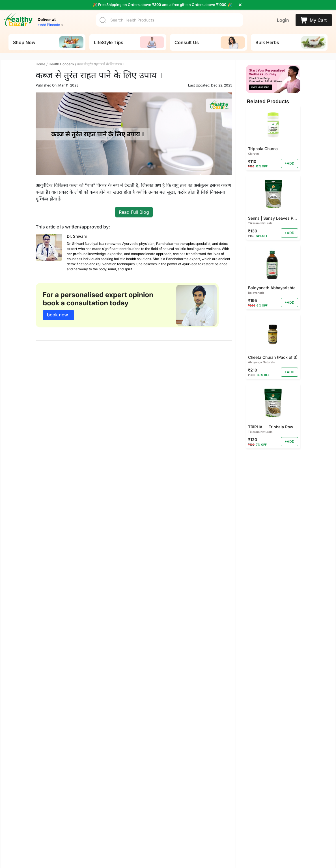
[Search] (170, 20)
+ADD (289, 164)
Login (283, 20)
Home (40, 65)
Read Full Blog (134, 213)
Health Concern (61, 65)
